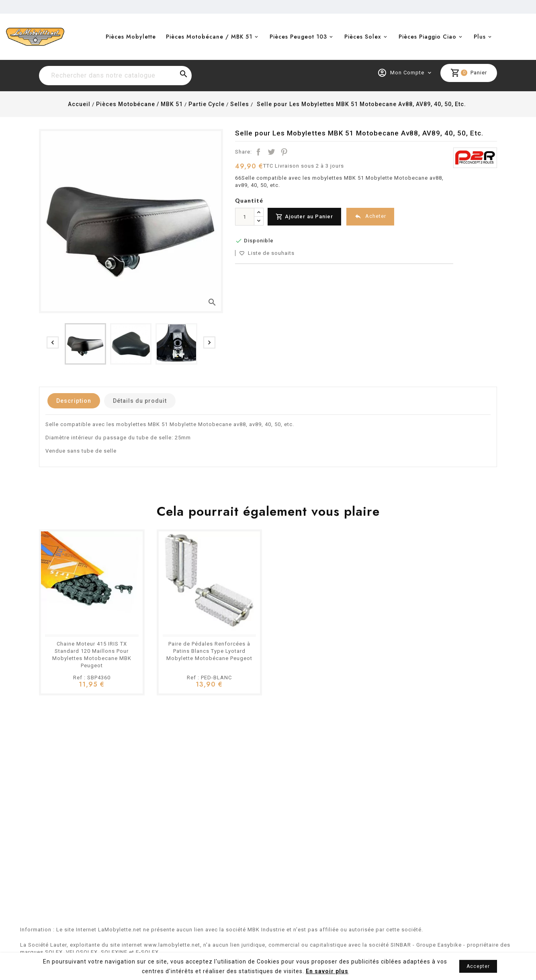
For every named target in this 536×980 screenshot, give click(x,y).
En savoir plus (327, 971)
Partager (258, 152)
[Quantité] (245, 217)
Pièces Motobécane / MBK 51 (209, 37)
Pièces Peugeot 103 (298, 37)
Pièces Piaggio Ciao (428, 37)
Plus (480, 37)
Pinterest (284, 152)
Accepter (478, 966)
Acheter (370, 216)
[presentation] (53, 342)
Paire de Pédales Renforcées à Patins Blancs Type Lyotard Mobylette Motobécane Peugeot (209, 651)
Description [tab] (74, 401)
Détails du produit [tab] (140, 401)
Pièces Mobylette (131, 37)
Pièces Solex (363, 37)
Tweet (271, 152)
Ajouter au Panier (304, 217)
